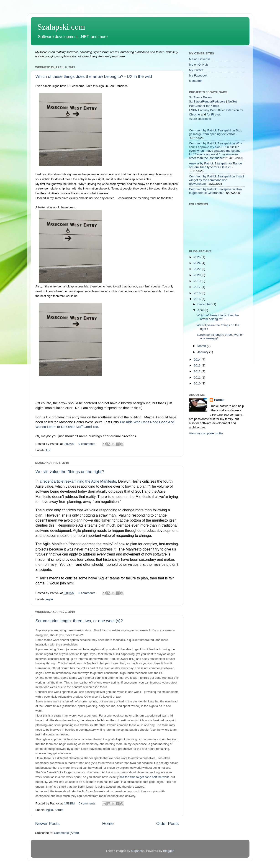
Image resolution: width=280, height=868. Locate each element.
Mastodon (196, 81)
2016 (198, 293)
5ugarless (138, 851)
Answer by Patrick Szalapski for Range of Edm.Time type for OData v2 (216, 165)
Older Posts (168, 823)
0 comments (87, 444)
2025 (198, 257)
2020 (198, 275)
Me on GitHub (199, 65)
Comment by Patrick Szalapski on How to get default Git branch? (216, 191)
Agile (49, 599)
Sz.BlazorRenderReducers (207, 101)
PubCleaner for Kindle (204, 106)
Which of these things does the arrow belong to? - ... (218, 317)
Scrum (59, 810)
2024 (198, 263)
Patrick (219, 400)
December (205, 304)
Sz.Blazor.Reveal (201, 97)
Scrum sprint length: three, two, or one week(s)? (79, 621)
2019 (198, 281)
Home (108, 823)
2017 (198, 287)
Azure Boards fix (200, 119)
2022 (198, 269)
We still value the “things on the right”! (70, 472)
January (203, 352)
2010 (198, 383)
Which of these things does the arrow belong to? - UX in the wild (94, 77)
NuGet (232, 101)
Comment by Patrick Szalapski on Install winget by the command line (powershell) (217, 180)
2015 (198, 299)
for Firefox (214, 114)
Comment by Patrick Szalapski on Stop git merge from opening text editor (216, 132)
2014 (198, 360)
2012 (198, 371)
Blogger (168, 851)
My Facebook (198, 76)
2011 (198, 378)
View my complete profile (206, 433)
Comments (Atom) (67, 833)
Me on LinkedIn (200, 59)
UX (48, 450)
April (201, 310)
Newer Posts (48, 823)
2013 (198, 365)
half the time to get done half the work (144, 777)
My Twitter (196, 70)
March (202, 346)
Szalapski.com (61, 27)
